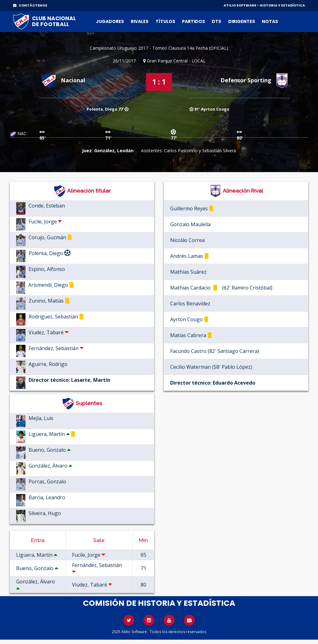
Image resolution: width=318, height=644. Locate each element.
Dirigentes (242, 21)
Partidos (193, 21)
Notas (270, 21)
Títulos (165, 21)
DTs (216, 21)
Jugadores (110, 21)
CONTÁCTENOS (30, 5)
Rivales (140, 21)
